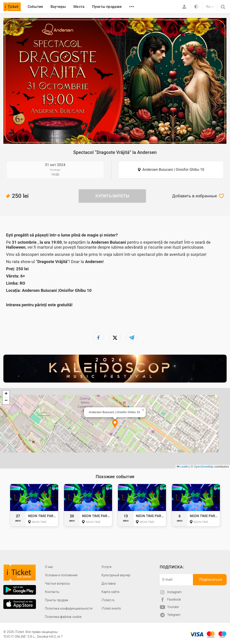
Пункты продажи (107, 7)
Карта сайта (111, 592)
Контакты (52, 592)
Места (79, 7)
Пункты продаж (57, 600)
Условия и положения (61, 575)
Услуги (107, 567)
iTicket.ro (108, 600)
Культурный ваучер (116, 575)
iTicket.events (111, 608)
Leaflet (183, 467)
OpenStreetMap (204, 467)
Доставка (109, 583)
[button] (115, 424)
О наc (49, 567)
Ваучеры (58, 7)
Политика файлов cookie (63, 617)
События (35, 7)
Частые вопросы (57, 583)
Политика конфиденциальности (69, 608)
